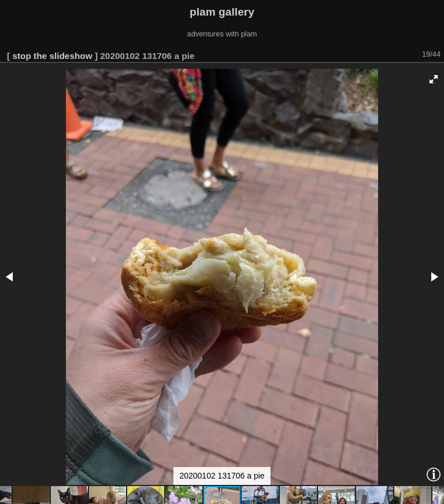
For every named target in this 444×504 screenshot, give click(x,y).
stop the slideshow (52, 56)
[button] (434, 79)
